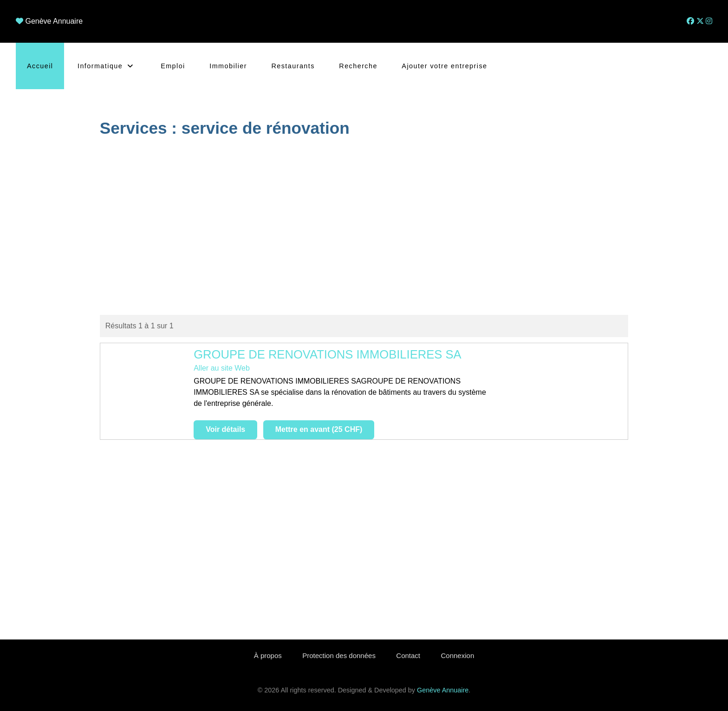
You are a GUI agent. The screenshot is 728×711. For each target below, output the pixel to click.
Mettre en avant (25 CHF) (319, 429)
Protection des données (339, 656)
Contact (408, 656)
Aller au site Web (222, 368)
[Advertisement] (364, 228)
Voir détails (225, 429)
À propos (268, 656)
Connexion (458, 656)
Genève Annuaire (54, 21)
